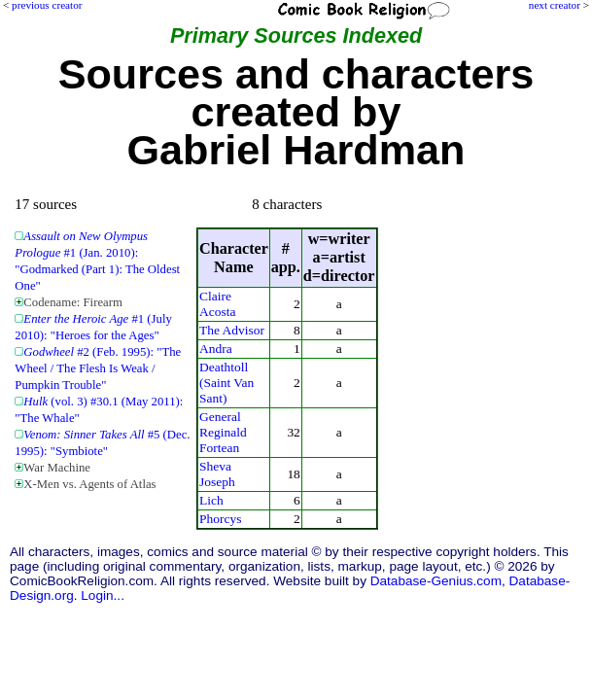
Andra (216, 349)
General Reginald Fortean (223, 432)
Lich (211, 500)
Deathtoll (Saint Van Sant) (226, 383)
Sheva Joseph (217, 474)
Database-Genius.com (436, 581)
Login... (103, 595)
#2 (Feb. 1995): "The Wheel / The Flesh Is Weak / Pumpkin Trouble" (98, 368)
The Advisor (232, 330)
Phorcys (220, 519)
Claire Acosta (217, 304)
